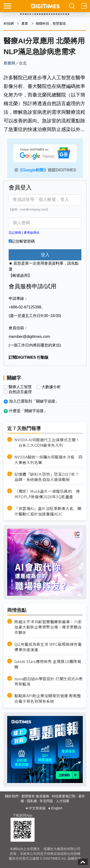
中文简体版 (37, 808)
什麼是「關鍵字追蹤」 (28, 411)
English (57, 808)
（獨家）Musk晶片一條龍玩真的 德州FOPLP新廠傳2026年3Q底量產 (47, 494)
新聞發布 (28, 796)
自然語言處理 (20, 392)
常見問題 (46, 801)
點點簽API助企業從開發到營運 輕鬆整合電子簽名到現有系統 (48, 698)
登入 (45, 255)
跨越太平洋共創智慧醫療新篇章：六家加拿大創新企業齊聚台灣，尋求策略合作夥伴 (48, 627)
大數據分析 (51, 387)
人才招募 (63, 801)
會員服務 (42, 796)
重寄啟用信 (32, 233)
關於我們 (12, 796)
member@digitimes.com (29, 337)
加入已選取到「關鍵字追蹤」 (34, 401)
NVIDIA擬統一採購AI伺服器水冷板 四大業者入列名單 (48, 460)
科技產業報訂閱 (64, 796)
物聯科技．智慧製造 (51, 23)
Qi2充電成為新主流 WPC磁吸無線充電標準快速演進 (48, 647)
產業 (25, 23)
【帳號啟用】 (20, 275)
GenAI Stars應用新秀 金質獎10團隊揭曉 (48, 664)
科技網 (9, 23)
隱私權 (32, 801)
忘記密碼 (15, 233)
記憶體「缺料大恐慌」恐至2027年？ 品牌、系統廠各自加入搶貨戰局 (49, 477)
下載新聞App (22, 815)
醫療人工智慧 (20, 387)
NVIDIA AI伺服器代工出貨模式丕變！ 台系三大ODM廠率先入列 (47, 443)
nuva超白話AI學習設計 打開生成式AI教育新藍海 (49, 681)
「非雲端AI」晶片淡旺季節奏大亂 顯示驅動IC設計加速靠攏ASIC (48, 511)
